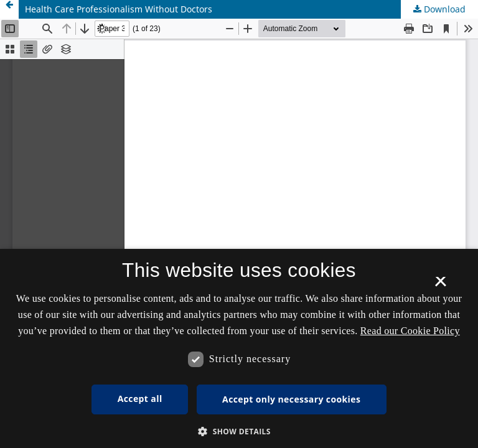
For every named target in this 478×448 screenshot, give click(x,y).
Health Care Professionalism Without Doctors (119, 9)
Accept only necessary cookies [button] (291, 399)
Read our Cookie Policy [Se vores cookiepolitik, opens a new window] (410, 331)
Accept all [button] (140, 399)
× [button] (440, 286)
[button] (239, 432)
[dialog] (239, 348)
